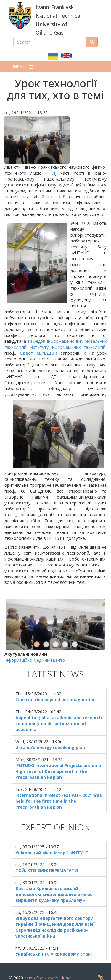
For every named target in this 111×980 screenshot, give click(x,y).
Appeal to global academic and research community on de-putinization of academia (59, 708)
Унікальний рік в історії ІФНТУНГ (52, 836)
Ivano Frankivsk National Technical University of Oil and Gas (42, 965)
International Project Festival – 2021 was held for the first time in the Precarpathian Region (59, 785)
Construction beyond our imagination (55, 684)
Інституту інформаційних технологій (67, 347)
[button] (55, 140)
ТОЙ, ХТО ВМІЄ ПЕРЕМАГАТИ (47, 854)
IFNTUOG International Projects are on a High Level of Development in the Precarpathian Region (58, 755)
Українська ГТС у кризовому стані (54, 938)
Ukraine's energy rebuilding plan (50, 731)
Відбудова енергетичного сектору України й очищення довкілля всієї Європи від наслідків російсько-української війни (55, 911)
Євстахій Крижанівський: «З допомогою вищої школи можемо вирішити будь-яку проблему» (54, 878)
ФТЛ (51, 173)
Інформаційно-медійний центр (35, 644)
